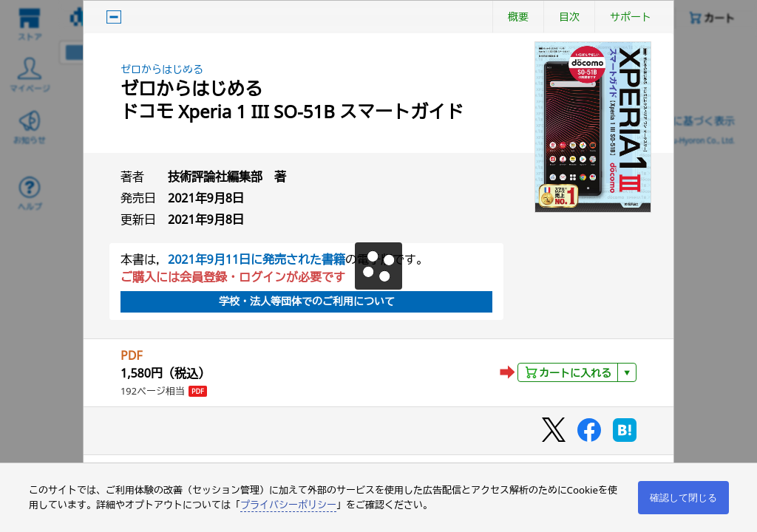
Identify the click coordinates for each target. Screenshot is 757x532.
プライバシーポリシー (288, 505)
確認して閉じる (683, 498)
